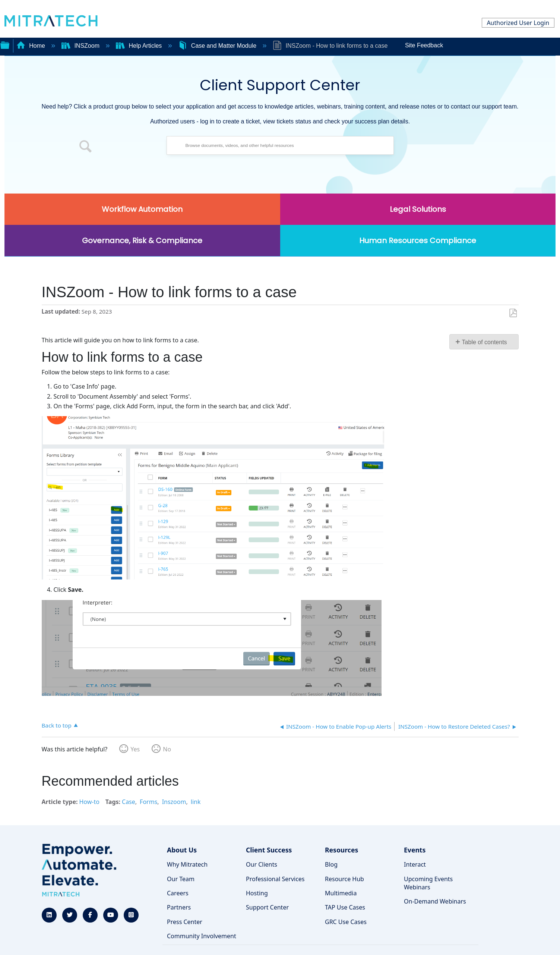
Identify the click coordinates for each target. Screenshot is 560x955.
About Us (182, 850)
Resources (341, 850)
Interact (415, 864)
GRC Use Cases (346, 922)
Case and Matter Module (218, 46)
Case (129, 802)
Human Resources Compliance (418, 241)
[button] (86, 147)
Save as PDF (513, 313)
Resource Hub (344, 879)
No (167, 749)
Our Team (181, 879)
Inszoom (174, 802)
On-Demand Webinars (435, 901)
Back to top (57, 725)
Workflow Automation (142, 209)
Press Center (185, 922)
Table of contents (485, 342)
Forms (148, 802)
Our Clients (262, 864)
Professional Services (275, 879)
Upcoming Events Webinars (428, 883)
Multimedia (341, 893)
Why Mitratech (187, 864)
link (196, 802)
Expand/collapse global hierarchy (5, 44)
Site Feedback (424, 45)
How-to (89, 802)
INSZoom (81, 46)
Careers (178, 893)
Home (32, 46)
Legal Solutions (418, 209)
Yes (135, 749)
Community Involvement (202, 936)
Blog (331, 864)
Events (415, 850)
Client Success (269, 850)
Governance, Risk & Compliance (142, 241)
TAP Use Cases (345, 907)
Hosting (257, 893)
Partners (179, 907)
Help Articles (140, 46)
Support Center (267, 907)
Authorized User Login (518, 23)
